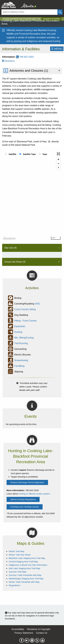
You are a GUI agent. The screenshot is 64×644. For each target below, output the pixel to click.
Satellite (12, 154)
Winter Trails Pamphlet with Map (24, 582)
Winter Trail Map (16, 551)
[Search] (29, 12)
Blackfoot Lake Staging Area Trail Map (27, 558)
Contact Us (42, 633)
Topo (45, 154)
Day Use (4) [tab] (10, 248)
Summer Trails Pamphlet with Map (25, 575)
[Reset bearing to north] (58, 168)
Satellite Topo (29, 154)
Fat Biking (19, 366)
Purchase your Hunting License (25, 507)
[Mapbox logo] (9, 239)
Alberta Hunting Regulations (23, 499)
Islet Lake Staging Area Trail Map (24, 568)
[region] (32, 196)
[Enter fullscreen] (58, 154)
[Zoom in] (58, 159)
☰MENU (57, 49)
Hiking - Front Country (25, 321)
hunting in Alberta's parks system (34, 494)
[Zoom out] (58, 163)
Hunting (18, 332)
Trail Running (21, 343)
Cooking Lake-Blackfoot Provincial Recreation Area (22, 19)
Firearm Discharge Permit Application (27, 482)
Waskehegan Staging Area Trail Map (26, 579)
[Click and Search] (60, 12)
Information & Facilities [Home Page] (52, 19)
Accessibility (18, 629)
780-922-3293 (25, 57)
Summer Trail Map (17, 572)
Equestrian (20, 326)
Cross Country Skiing (25, 309)
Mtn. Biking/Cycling (24, 338)
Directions (8, 61)
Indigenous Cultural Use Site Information (28, 565)
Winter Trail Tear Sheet (20, 555)
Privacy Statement (24, 633)
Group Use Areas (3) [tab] (15, 262)
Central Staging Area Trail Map (23, 562)
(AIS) (37, 304)
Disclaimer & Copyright (38, 629)
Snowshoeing (21, 360)
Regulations (14, 585)
